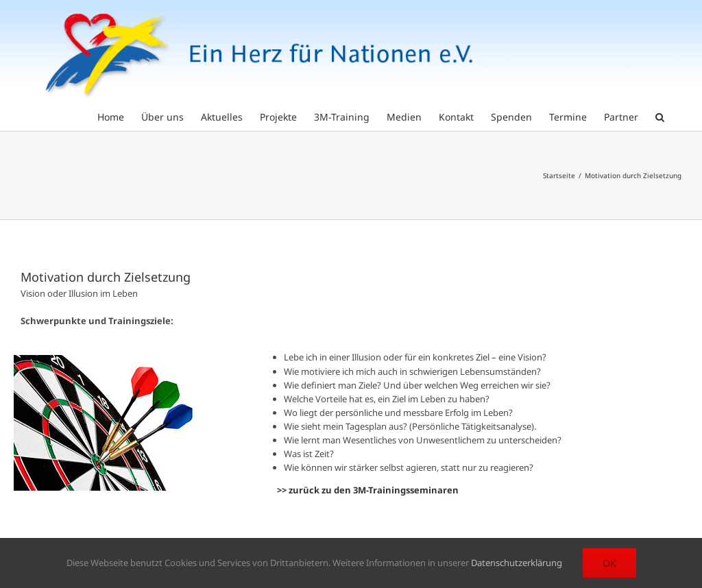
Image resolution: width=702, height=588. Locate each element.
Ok (609, 563)
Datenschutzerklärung (517, 563)
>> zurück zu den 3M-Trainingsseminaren (368, 490)
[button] (660, 116)
